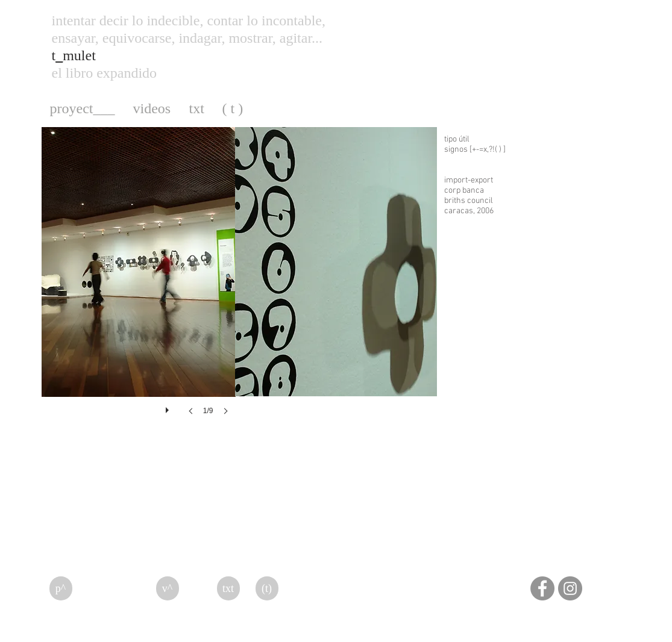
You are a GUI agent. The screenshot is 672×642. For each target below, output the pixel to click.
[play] (169, 407)
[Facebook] (542, 588)
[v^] (168, 588)
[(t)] (267, 588)
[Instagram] (570, 588)
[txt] (228, 588)
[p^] (61, 588)
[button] (139, 283)
